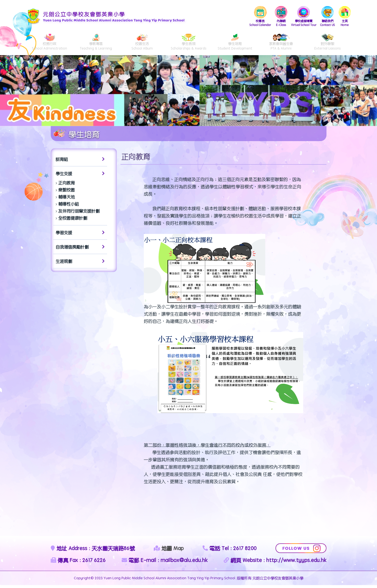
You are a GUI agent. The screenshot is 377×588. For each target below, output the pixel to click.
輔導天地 (67, 200)
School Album (142, 44)
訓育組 (80, 162)
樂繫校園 (67, 193)
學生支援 (80, 176)
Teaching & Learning (96, 44)
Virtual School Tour (301, 17)
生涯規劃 (80, 264)
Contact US (327, 17)
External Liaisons (328, 44)
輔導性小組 (69, 207)
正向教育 (67, 186)
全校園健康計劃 (73, 221)
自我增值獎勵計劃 (80, 250)
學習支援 (80, 235)
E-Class (278, 17)
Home (345, 17)
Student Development (235, 44)
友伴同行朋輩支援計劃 (79, 214)
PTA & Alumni (281, 44)
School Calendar (256, 17)
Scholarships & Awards (188, 44)
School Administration (50, 44)
